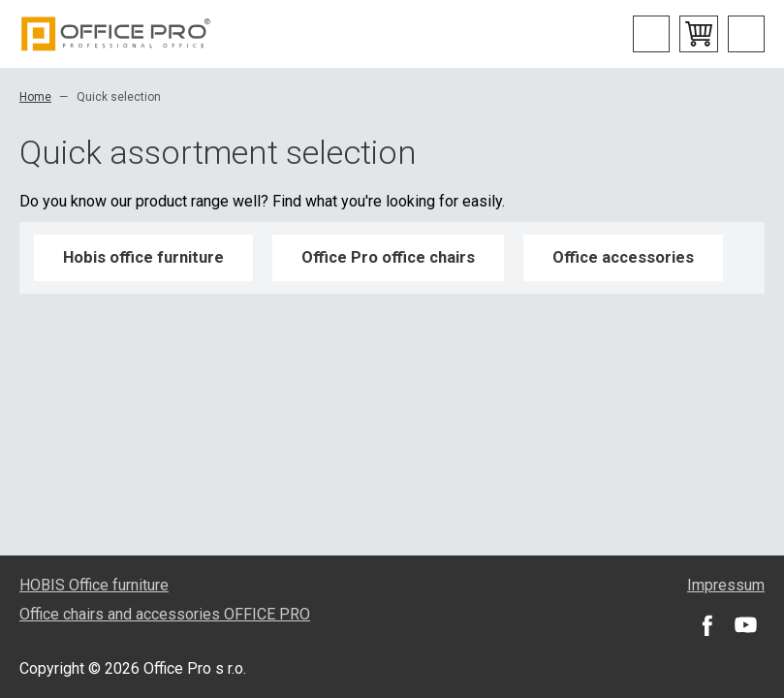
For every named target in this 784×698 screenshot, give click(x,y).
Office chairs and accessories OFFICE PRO (165, 614)
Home (35, 97)
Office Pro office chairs (388, 257)
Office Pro (116, 34)
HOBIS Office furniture (94, 585)
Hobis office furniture (143, 257)
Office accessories (623, 257)
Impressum (726, 585)
